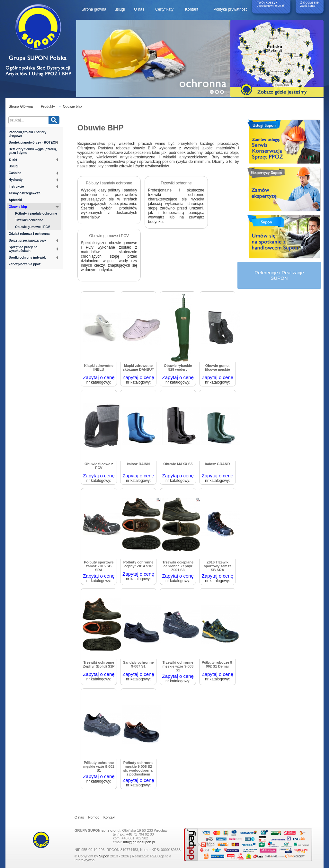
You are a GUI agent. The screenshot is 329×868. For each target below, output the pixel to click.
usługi (120, 9)
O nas (139, 9)
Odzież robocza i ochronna (29, 234)
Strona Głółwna (21, 106)
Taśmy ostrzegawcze (25, 193)
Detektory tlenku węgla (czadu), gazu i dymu (33, 151)
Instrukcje (33, 186)
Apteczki (15, 200)
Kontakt (192, 9)
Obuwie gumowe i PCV (32, 227)
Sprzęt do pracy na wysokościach (33, 249)
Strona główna (94, 9)
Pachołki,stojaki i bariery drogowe (27, 134)
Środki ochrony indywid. (33, 257)
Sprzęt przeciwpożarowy (33, 240)
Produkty (48, 106)
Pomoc (93, 817)
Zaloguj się (310, 2)
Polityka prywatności (231, 9)
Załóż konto (308, 6)
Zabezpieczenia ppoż (25, 264)
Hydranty (33, 180)
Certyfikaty (164, 9)
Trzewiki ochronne (29, 220)
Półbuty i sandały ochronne (36, 213)
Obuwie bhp (72, 106)
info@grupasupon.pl (139, 842)
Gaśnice (33, 173)
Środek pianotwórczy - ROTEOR (33, 142)
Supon (104, 856)
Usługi (14, 166)
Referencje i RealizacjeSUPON (279, 275)
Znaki (33, 159)
